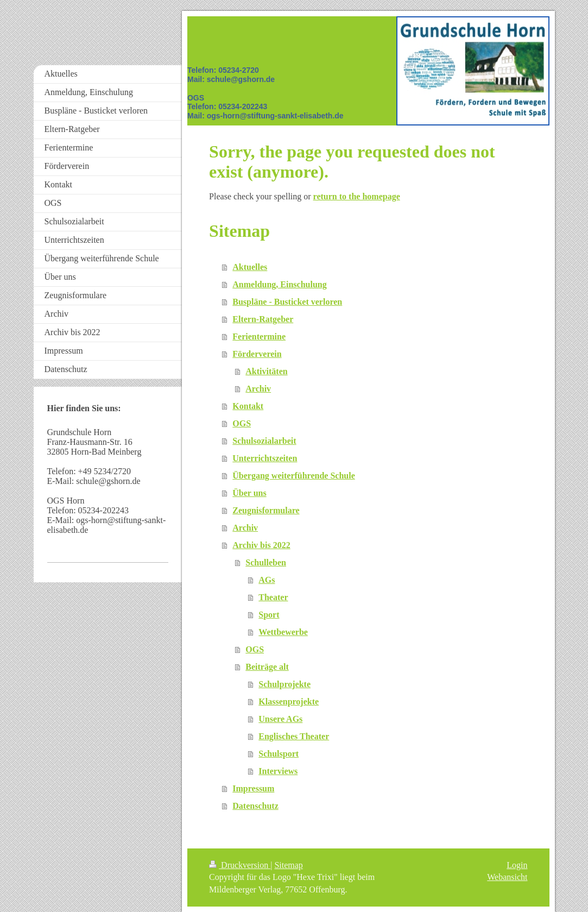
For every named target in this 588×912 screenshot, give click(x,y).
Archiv (258, 389)
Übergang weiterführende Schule (293, 476)
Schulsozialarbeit (264, 441)
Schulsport (279, 754)
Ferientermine (259, 337)
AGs (267, 580)
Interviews (278, 771)
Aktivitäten (266, 371)
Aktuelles (250, 267)
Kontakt (248, 406)
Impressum (253, 788)
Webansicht (507, 877)
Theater (273, 597)
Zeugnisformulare (266, 510)
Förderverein (257, 354)
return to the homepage (357, 196)
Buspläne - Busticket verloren (287, 302)
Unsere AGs (280, 719)
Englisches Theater (294, 736)
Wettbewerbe (283, 632)
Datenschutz (255, 806)
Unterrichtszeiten (265, 458)
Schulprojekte (284, 684)
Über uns (249, 493)
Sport (269, 615)
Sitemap (288, 865)
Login (517, 865)
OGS (242, 423)
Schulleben (266, 562)
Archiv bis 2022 (261, 545)
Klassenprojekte (289, 702)
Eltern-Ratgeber (263, 319)
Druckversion (240, 865)
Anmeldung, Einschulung (279, 284)
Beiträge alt (267, 667)
